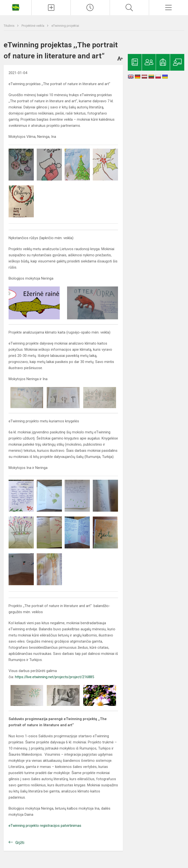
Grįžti (20, 843)
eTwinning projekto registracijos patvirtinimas (45, 826)
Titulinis (9, 26)
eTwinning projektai (65, 26)
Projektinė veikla (33, 26)
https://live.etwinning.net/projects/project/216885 (54, 677)
